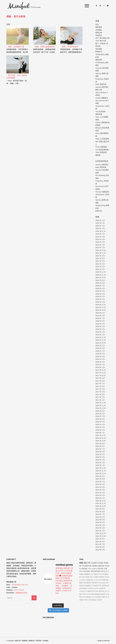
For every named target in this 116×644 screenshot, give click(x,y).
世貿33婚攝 (92, 600)
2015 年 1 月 (100, 465)
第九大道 (101, 574)
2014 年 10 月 (100, 474)
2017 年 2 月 (100, 397)
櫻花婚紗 (102, 577)
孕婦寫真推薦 (95, 571)
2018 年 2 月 (100, 365)
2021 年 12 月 (100, 250)
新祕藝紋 (95, 566)
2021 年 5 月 (100, 258)
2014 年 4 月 (100, 490)
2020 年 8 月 (100, 283)
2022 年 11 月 (100, 231)
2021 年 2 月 (100, 267)
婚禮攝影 (84, 569)
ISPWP (96, 588)
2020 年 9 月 (100, 280)
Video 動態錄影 (101, 152)
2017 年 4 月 (100, 392)
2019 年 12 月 (100, 305)
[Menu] (86, 6)
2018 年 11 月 (100, 340)
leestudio (107, 641)
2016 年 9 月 (100, 411)
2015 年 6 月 (100, 452)
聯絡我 (98, 155)
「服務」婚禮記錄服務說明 (44, 47)
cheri (92, 574)
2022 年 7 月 (100, 234)
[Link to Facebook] (96, 6)
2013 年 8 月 (100, 512)
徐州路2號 (102, 588)
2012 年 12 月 (100, 533)
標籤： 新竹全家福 (16, 17)
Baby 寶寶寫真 (101, 84)
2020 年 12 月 (100, 272)
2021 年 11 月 (100, 253)
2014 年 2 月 (100, 495)
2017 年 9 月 (100, 378)
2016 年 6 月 (100, 419)
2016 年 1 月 (100, 433)
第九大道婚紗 (94, 577)
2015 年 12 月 (100, 435)
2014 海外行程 (101, 41)
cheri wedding (92, 569)
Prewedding (101, 583)
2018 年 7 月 (100, 351)
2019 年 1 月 (100, 335)
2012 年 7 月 (100, 544)
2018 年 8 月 (100, 348)
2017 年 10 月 (100, 376)
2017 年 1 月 (100, 400)
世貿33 (86, 600)
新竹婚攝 (102, 580)
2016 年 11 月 (100, 405)
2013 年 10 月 (100, 506)
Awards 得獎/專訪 (102, 87)
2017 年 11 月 (100, 373)
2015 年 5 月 (100, 454)
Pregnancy (83, 591)
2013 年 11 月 (100, 503)
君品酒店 (103, 594)
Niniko (83, 577)
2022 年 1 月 (100, 248)
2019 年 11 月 (100, 307)
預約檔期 (99, 49)
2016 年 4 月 (100, 425)
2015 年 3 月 (100, 460)
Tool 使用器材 (100, 112)
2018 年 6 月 (100, 354)
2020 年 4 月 (100, 294)
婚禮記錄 (99, 33)
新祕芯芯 (104, 597)
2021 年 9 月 (100, 256)
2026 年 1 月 (100, 220)
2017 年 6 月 (100, 386)
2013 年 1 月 (100, 531)
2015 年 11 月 (100, 438)
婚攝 (81, 563)
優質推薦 (99, 114)
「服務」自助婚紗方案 (15, 47)
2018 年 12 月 (100, 337)
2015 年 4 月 (100, 457)
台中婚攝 (94, 586)
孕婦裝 (88, 577)
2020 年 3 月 (100, 297)
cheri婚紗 (100, 563)
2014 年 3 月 (100, 493)
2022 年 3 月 (100, 242)
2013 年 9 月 (100, 509)
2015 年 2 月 (100, 463)
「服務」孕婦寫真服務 (69, 47)
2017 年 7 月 (100, 384)
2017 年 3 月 (100, 395)
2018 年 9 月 (100, 346)
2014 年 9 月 (100, 476)
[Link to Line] (104, 6)
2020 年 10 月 (100, 277)
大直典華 (99, 600)
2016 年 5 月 (100, 422)
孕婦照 (96, 574)
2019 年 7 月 (100, 318)
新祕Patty (102, 591)
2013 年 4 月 (100, 522)
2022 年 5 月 (100, 237)
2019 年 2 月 (100, 332)
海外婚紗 (87, 571)
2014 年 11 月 (100, 471)
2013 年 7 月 (100, 514)
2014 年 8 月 (100, 479)
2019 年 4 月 (100, 327)
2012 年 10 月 (100, 536)
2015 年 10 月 (100, 441)
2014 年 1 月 (100, 498)
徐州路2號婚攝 (95, 594)
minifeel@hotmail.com (20, 585)
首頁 (97, 24)
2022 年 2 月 (100, 245)
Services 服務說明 (102, 192)
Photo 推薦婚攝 (101, 147)
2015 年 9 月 (100, 444)
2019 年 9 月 (100, 313)
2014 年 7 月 (100, 482)
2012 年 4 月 (100, 550)
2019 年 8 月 (100, 316)
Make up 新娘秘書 (102, 139)
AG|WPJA (90, 588)
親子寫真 (95, 591)
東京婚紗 (84, 588)
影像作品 (99, 52)
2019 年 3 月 (100, 329)
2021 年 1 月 (100, 269)
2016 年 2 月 (100, 430)
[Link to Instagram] (100, 6)
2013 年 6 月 (100, 517)
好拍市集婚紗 (87, 597)
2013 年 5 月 (100, 520)
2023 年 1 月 (100, 228)
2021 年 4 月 (100, 261)
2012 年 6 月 (100, 547)
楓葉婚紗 (88, 586)
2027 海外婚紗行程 (102, 38)
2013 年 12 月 (100, 501)
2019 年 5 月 (100, 324)
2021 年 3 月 (100, 264)
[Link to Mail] (108, 6)
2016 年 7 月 (100, 416)
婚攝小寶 (87, 563)
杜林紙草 (89, 591)
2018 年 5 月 (100, 356)
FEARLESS (86, 594)
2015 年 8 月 (100, 446)
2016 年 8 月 (100, 414)
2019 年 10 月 (100, 310)
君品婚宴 (98, 597)
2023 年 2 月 (100, 226)
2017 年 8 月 (100, 381)
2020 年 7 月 (100, 286)
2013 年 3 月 (100, 525)
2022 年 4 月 (100, 239)
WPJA (99, 586)
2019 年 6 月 (100, 321)
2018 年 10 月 (100, 343)
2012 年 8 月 (100, 542)
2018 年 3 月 (100, 362)
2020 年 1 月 (100, 302)
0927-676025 (19, 590)
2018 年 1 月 (100, 367)
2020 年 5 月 (100, 291)
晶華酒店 (95, 583)
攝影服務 (99, 27)
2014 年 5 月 (100, 487)
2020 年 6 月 (100, 288)
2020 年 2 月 (100, 299)
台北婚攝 (94, 563)
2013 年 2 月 (100, 528)
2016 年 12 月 (100, 403)
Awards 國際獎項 (102, 98)
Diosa (93, 597)
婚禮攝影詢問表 (22, 593)
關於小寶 (99, 90)
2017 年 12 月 (100, 370)
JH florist (96, 580)
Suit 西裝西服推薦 (102, 150)
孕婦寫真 (99, 35)
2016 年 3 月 (100, 427)
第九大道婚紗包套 (88, 580)
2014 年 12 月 (100, 468)
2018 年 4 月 (100, 359)
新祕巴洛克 (104, 571)
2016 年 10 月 (100, 408)
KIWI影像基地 (87, 583)
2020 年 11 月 (100, 275)
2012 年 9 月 (100, 539)
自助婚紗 (99, 30)
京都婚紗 (87, 574)
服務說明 (99, 60)
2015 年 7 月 (100, 449)
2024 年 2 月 (100, 223)
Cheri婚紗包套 (86, 566)
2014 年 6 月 (100, 484)
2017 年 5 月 (100, 389)
